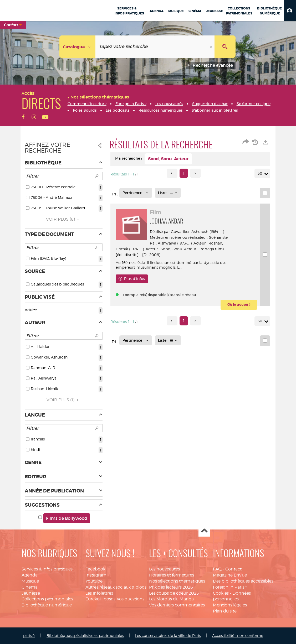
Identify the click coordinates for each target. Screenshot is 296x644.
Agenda (30, 575)
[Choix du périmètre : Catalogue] (78, 47)
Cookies (221, 593)
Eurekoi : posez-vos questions (115, 599)
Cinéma (30, 587)
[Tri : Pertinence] (136, 193)
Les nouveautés (164, 569)
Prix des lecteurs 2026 (171, 587)
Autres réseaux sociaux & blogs (116, 587)
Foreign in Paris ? (230, 587)
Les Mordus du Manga (171, 599)
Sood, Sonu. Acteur (178, 249)
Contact (233, 569)
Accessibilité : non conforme (238, 635)
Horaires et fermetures (172, 575)
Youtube (94, 581)
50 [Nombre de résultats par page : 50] (261, 173)
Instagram (96, 575)
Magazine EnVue (230, 575)
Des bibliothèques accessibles (243, 581)
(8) (63, 219)
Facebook (95, 569)
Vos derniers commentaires (177, 605)
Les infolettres (99, 593)
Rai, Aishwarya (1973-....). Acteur (178, 243)
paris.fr (29, 635)
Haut (204, 531)
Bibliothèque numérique (47, 605)
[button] (290, 11)
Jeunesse (31, 593)
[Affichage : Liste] (168, 193)
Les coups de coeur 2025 (174, 593)
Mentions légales (230, 605)
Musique (30, 581)
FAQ (217, 569)
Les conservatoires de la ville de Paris (168, 635)
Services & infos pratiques (47, 569)
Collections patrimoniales (47, 599)
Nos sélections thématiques (177, 581)
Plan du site (225, 611)
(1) (63, 400)
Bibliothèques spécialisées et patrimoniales (85, 635)
